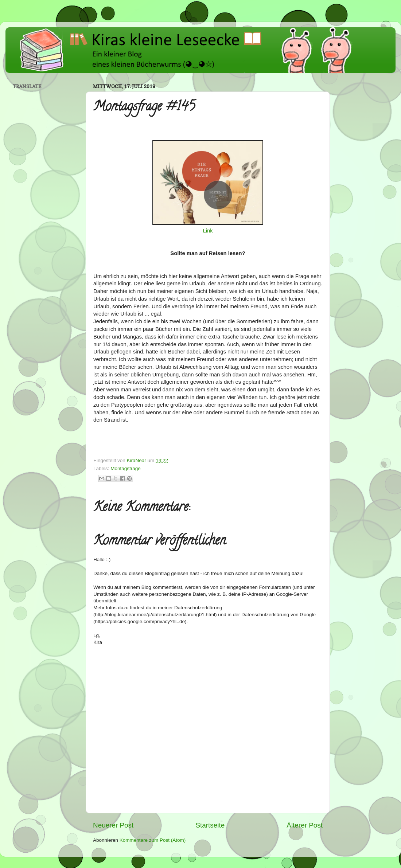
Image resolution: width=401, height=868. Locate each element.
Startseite (210, 825)
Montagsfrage (126, 468)
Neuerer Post (113, 825)
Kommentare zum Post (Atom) (153, 840)
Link (208, 231)
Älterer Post (305, 825)
